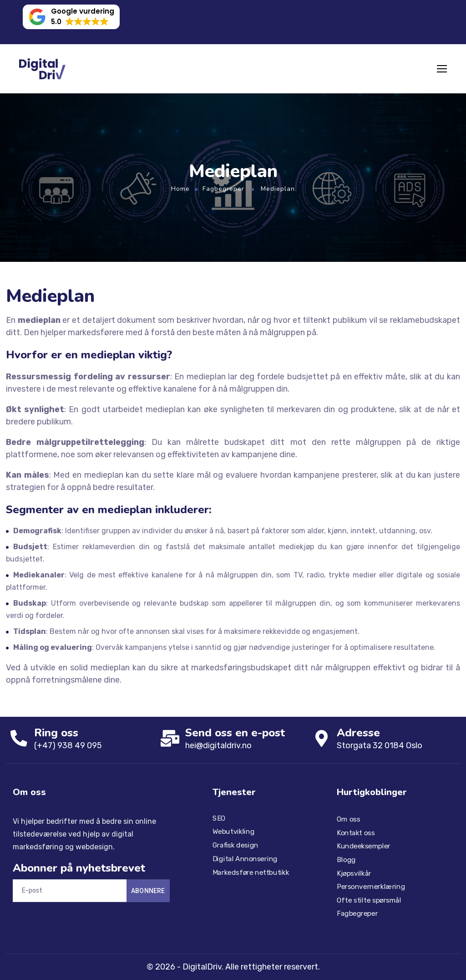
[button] (71, 17)
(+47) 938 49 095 (69, 745)
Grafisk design (236, 845)
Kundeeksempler (364, 846)
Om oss (348, 819)
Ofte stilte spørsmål (369, 900)
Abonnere (148, 891)
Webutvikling (233, 832)
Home (180, 189)
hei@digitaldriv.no (220, 745)
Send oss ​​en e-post (236, 733)
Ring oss (57, 733)
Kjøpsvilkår (354, 873)
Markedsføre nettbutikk (251, 872)
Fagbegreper (223, 189)
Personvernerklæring (371, 887)
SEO (219, 818)
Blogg (346, 860)
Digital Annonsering (245, 858)
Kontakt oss (356, 833)
